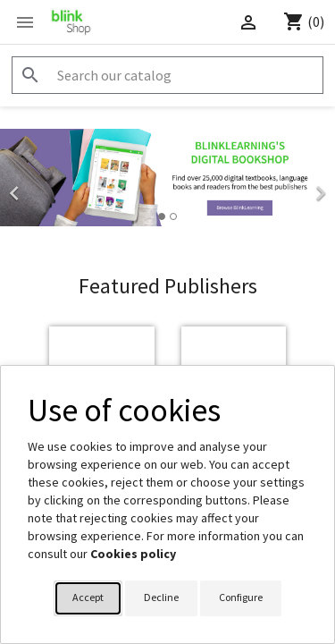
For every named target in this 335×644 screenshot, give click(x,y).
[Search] (167, 75)
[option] (167, 178)
